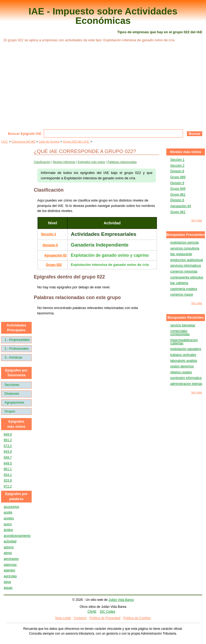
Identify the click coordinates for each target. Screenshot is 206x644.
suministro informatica (186, 378)
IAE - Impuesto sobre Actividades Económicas (103, 16)
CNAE (92, 612)
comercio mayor (182, 295)
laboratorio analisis (184, 361)
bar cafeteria (179, 283)
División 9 (177, 183)
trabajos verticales (183, 355)
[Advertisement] (103, 89)
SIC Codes (108, 612)
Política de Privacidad (105, 618)
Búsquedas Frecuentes (185, 235)
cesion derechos (182, 366)
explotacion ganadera (186, 349)
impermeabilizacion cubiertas (184, 342)
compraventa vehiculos (187, 277)
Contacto (80, 618)
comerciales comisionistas (180, 333)
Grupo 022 (54, 265)
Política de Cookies (137, 618)
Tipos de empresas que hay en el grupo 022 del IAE (160, 32)
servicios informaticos (186, 266)
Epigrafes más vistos (91, 162)
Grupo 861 (178, 195)
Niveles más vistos (186, 152)
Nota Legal (63, 618)
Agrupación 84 (181, 206)
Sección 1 (49, 234)
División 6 (177, 200)
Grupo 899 (178, 177)
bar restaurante (181, 254)
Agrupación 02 (55, 255)
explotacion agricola (185, 243)
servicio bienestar (183, 325)
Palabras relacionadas (122, 162)
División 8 (177, 171)
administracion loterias (186, 384)
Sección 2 (177, 166)
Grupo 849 (178, 189)
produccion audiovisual (187, 260)
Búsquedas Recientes (185, 317)
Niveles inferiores (64, 162)
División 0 (50, 245)
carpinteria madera (184, 289)
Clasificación (42, 162)
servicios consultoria (185, 248)
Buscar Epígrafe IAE (25, 134)
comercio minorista (184, 271)
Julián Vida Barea (121, 600)
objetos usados (181, 372)
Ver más (197, 220)
